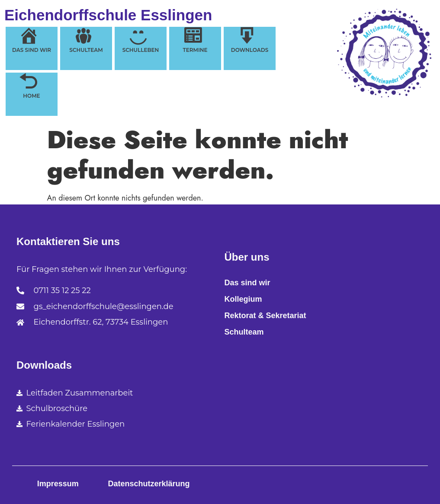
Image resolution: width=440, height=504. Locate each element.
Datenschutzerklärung (149, 484)
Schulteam (244, 332)
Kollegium (243, 299)
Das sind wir (247, 283)
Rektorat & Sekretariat (265, 316)
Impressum (58, 484)
